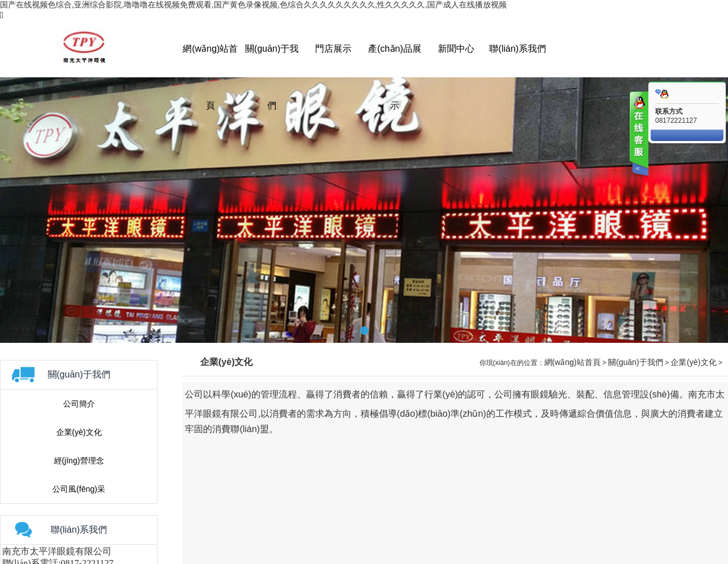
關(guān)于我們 (635, 362)
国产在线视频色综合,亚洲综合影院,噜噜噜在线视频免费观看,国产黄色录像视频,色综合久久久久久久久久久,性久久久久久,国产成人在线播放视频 (253, 5)
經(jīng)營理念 (79, 461)
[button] (364, 331)
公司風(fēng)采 (79, 489)
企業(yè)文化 (79, 432)
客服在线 (638, 135)
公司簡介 (79, 404)
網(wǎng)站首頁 (572, 362)
